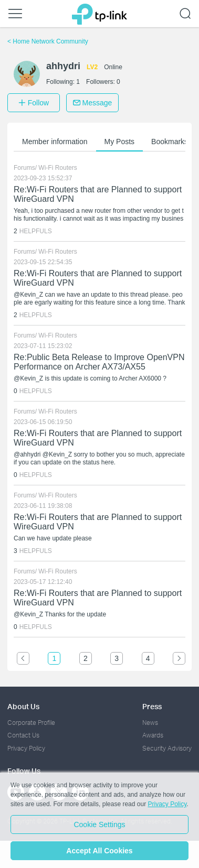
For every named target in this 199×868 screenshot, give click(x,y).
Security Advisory (167, 748)
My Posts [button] (120, 142)
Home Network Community (48, 41)
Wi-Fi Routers (57, 168)
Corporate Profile (31, 723)
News (150, 723)
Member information (55, 142)
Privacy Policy (26, 748)
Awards (153, 735)
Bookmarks (170, 142)
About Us (23, 706)
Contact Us (23, 735)
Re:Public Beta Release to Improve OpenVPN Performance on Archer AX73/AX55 (99, 362)
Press (152, 706)
